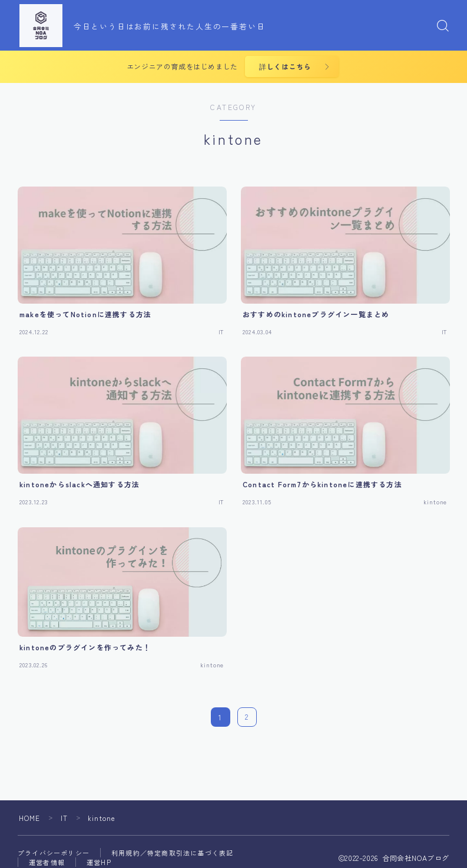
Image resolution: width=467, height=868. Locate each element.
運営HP (99, 863)
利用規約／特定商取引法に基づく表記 (172, 853)
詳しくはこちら (284, 67)
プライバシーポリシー (54, 853)
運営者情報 (47, 863)
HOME (30, 818)
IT (64, 818)
